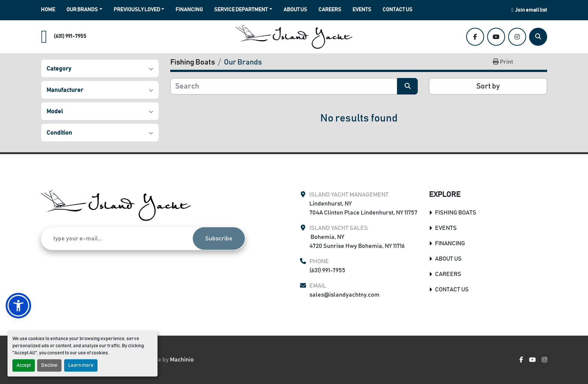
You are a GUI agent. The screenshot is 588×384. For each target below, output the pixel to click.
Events (362, 10)
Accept (24, 365)
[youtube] (496, 37)
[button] (84, 10)
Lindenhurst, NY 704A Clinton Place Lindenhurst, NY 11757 (363, 208)
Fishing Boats (456, 213)
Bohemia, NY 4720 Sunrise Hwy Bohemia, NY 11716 (357, 241)
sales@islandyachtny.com (344, 295)
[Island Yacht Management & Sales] (116, 205)
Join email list (531, 10)
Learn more (81, 365)
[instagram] (517, 37)
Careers (330, 10)
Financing (189, 10)
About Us (295, 10)
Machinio (182, 360)
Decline (49, 365)
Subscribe (219, 238)
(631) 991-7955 (70, 36)
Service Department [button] (241, 10)
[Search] (538, 37)
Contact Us (397, 10)
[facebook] (475, 37)
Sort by (488, 86)
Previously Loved (137, 10)
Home (48, 10)
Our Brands (82, 10)
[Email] (117, 238)
